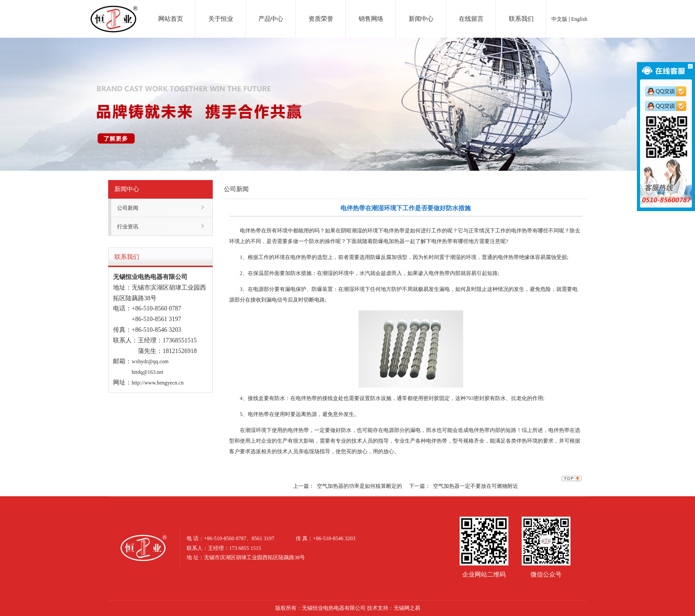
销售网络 (371, 19)
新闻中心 (421, 19)
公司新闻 (128, 208)
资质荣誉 (321, 19)
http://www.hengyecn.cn (158, 383)
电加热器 (114, 11)
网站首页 (171, 19)
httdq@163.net (147, 372)
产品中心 (271, 19)
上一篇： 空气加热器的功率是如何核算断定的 (347, 486)
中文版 (559, 19)
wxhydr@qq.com (150, 361)
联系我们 (521, 19)
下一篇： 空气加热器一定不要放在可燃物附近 (464, 486)
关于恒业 (221, 19)
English (579, 19)
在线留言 (471, 19)
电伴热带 (250, 231)
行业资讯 (128, 227)
